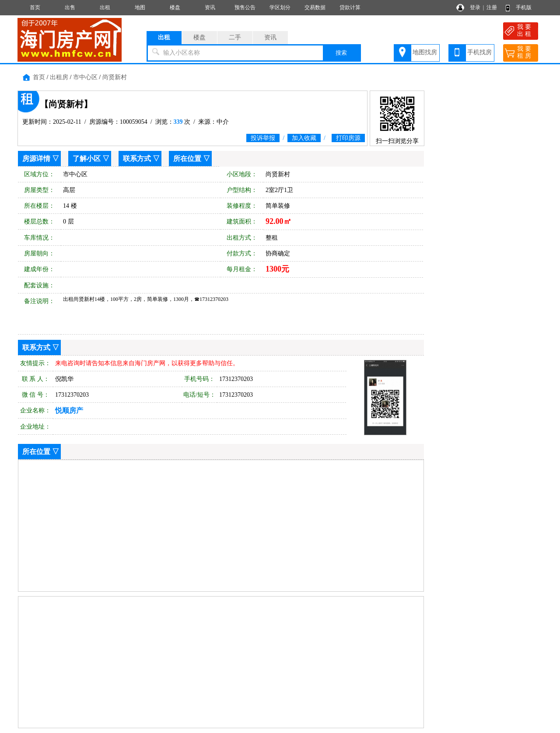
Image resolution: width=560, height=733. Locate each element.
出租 (105, 7)
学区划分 (280, 7)
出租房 (59, 77)
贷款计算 (350, 7)
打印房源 (348, 138)
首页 (35, 7)
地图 (140, 7)
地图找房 (425, 52)
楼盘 (175, 7)
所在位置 (187, 159)
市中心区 (85, 77)
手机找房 (479, 52)
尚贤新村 (115, 77)
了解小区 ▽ (91, 159)
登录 (475, 7)
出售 (70, 7)
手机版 (524, 7)
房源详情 (36, 159)
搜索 (341, 53)
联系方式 (137, 159)
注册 (492, 7)
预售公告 (245, 7)
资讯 (210, 7)
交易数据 (315, 7)
